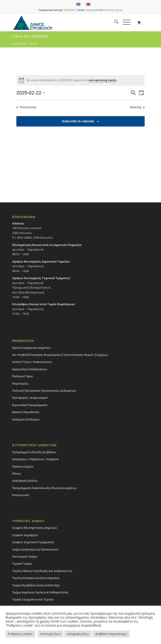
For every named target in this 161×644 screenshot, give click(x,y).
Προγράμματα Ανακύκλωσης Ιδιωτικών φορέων (44, 488)
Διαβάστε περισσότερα (111, 634)
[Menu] (124, 22)
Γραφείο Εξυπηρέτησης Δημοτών (34, 528)
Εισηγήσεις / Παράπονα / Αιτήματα (35, 459)
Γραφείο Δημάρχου (25, 535)
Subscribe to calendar (78, 121)
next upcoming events (103, 80)
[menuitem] (114, 22)
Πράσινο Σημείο (23, 466)
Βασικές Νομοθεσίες (26, 412)
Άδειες (17, 473)
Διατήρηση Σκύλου (25, 481)
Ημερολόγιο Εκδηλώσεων (30, 369)
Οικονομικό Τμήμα (25, 556)
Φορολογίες (20, 383)
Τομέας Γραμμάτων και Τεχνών (33, 599)
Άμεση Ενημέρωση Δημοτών (31, 348)
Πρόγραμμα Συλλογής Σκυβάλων (34, 452)
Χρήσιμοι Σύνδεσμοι (26, 419)
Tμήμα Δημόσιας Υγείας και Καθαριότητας (40, 592)
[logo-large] (67, 22)
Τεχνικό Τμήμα (22, 563)
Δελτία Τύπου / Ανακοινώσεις (32, 362)
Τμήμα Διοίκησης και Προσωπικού (35, 549)
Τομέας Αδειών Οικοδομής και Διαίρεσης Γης (42, 571)
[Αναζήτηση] (114, 22)
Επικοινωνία (21, 495)
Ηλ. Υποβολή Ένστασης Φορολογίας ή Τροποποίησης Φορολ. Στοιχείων (60, 355)
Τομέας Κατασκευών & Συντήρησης (36, 578)
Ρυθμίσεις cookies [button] (20, 634)
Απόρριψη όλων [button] (78, 634)
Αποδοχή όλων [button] (50, 634)
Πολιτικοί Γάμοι (23, 376)
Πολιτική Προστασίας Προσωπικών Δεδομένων (44, 391)
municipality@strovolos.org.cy (104, 10)
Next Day (137, 107)
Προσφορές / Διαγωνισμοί (30, 398)
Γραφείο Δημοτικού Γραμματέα (33, 542)
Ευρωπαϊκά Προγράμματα (30, 405)
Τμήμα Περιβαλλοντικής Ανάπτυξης (36, 585)
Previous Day (26, 107)
